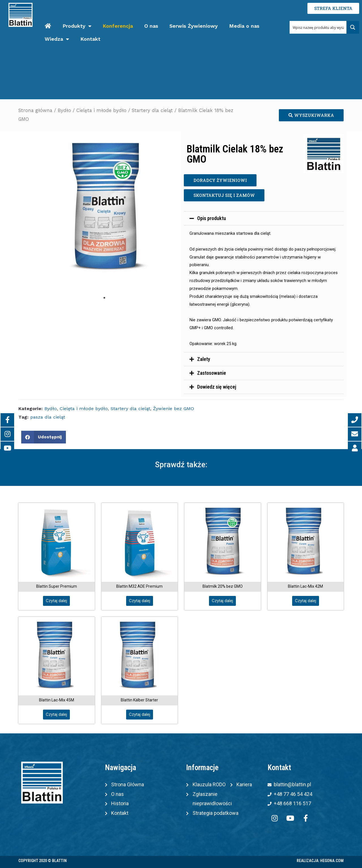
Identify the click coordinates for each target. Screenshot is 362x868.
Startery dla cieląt (152, 110)
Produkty (77, 26)
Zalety (204, 359)
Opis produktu (212, 218)
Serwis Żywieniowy (194, 26)
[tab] (264, 218)
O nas (151, 26)
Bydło (64, 110)
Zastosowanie (212, 373)
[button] (311, 115)
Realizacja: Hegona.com (320, 861)
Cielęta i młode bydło (101, 110)
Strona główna (35, 110)
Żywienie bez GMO (174, 409)
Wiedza (57, 39)
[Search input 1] (318, 27)
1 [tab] (104, 298)
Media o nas (244, 26)
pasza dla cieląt (48, 417)
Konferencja (118, 26)
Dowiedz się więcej (217, 387)
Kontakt (90, 39)
